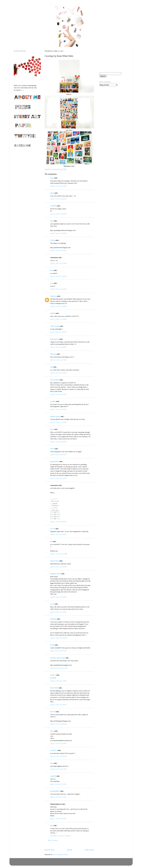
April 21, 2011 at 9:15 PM (58, 478)
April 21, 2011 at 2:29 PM (58, 214)
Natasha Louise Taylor (58, 658)
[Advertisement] (112, 102)
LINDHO (53, 206)
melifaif (53, 313)
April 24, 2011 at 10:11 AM (59, 668)
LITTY (53, 529)
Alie (52, 367)
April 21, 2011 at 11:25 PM (59, 554)
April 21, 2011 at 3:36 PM (58, 332)
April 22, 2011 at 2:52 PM (58, 597)
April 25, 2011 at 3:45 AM (58, 705)
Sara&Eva (54, 750)
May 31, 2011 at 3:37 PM (58, 819)
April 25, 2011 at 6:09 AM (58, 724)
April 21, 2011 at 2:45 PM (58, 289)
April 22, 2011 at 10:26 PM (59, 638)
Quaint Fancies (55, 416)
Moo (22, 90)
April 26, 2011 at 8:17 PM (58, 769)
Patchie (53, 240)
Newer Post (50, 850)
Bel (51, 541)
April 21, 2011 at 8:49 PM (58, 442)
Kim (52, 826)
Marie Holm (54, 688)
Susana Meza (55, 561)
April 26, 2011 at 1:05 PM (58, 756)
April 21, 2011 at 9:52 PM (58, 534)
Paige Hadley (55, 462)
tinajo (52, 193)
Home (70, 850)
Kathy (52, 645)
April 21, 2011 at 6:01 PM (58, 409)
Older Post (89, 850)
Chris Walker (55, 380)
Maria (52, 449)
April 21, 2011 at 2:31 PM (58, 251)
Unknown (54, 296)
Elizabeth (53, 619)
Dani (52, 763)
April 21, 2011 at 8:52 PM (58, 455)
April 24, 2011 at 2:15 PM (58, 681)
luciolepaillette (55, 791)
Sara (52, 283)
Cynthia (53, 401)
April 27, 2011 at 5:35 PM (58, 784)
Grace (52, 604)
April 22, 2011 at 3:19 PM (58, 612)
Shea (52, 221)
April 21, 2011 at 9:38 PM (58, 522)
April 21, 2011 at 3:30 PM (58, 319)
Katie (52, 178)
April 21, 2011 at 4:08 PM (58, 347)
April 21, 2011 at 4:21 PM (58, 360)
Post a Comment (53, 840)
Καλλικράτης (55, 339)
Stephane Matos (56, 574)
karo (52, 270)
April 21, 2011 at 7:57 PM (58, 422)
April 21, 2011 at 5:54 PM (58, 373)
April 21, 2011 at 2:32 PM (58, 276)
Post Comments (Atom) (60, 855)
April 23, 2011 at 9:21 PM (58, 651)
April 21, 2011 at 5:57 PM (58, 394)
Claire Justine (55, 326)
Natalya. (53, 675)
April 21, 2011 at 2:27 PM (58, 186)
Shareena (53, 354)
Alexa (52, 731)
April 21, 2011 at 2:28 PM (58, 199)
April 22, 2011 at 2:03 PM (58, 567)
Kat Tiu (53, 712)
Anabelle (53, 776)
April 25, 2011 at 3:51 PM (58, 743)
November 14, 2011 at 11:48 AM (60, 836)
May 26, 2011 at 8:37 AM (58, 797)
